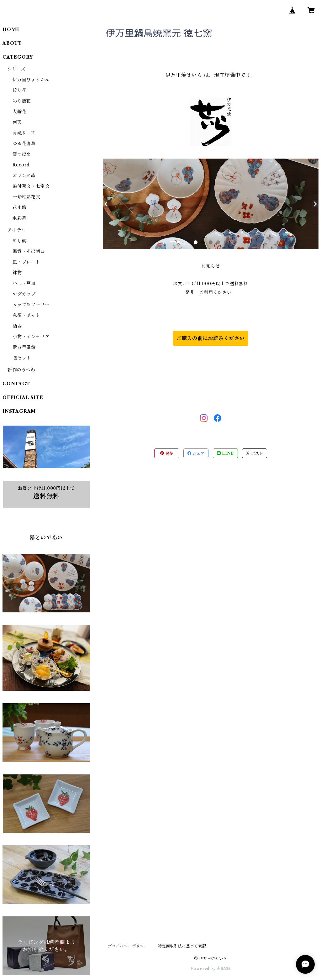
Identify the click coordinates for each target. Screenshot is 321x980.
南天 (17, 122)
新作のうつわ (21, 370)
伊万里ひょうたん (31, 80)
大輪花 (19, 112)
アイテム (16, 230)
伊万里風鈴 (24, 347)
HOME (11, 29)
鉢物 (17, 273)
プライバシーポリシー (128, 946)
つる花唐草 (24, 144)
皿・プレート (26, 262)
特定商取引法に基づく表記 (182, 946)
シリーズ (17, 69)
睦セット (22, 358)
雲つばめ (22, 154)
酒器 (17, 326)
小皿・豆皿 (24, 283)
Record (21, 165)
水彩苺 (19, 218)
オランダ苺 (24, 176)
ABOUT (12, 43)
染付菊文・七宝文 (31, 186)
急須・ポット (26, 315)
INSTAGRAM (19, 411)
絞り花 (19, 90)
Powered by (211, 969)
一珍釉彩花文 (26, 197)
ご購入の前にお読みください (211, 338)
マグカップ (24, 294)
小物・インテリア (31, 337)
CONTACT (16, 384)
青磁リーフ (24, 133)
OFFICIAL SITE (23, 397)
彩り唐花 (22, 101)
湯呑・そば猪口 (29, 251)
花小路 (19, 207)
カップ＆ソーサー (31, 305)
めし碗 (19, 241)
